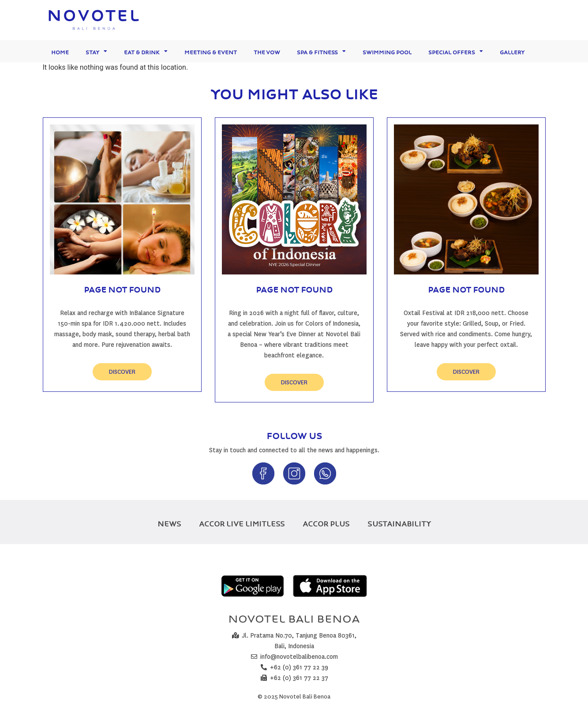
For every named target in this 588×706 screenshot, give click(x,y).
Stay (96, 51)
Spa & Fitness (321, 51)
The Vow (267, 51)
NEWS (169, 522)
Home (60, 51)
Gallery (512, 51)
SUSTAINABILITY (399, 522)
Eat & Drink (146, 51)
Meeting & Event (211, 51)
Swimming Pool (387, 51)
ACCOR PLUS (326, 522)
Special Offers (456, 51)
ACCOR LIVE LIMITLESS (242, 522)
